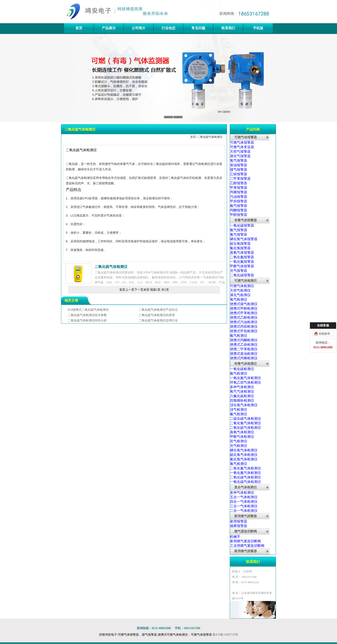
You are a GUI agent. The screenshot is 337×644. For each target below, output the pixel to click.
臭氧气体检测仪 (242, 432)
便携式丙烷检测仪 (244, 327)
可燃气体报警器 (246, 137)
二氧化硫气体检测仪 (210, 137)
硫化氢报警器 (240, 244)
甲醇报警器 (239, 215)
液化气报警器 (240, 156)
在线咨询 (324, 334)
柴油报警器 (239, 165)
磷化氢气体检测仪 (244, 450)
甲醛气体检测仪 (242, 437)
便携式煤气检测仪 (244, 304)
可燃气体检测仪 (246, 281)
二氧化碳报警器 (242, 275)
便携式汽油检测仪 (244, 322)
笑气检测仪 (239, 441)
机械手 (235, 537)
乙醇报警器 (239, 183)
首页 (79, 28)
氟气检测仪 (239, 414)
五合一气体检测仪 (244, 497)
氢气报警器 (239, 161)
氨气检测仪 (239, 336)
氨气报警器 (239, 206)
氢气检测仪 (239, 299)
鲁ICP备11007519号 (225, 635)
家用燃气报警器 (246, 516)
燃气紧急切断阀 (246, 531)
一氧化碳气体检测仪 (245, 482)
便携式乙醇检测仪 (244, 317)
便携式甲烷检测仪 (244, 331)
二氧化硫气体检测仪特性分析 (87, 320)
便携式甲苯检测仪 (244, 313)
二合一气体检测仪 (244, 511)
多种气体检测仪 (242, 387)
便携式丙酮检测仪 (244, 340)
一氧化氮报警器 (242, 262)
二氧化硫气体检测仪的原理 (157, 315)
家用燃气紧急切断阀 (245, 541)
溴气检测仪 (239, 410)
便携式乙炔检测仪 (244, 345)
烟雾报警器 (239, 526)
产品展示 (109, 28)
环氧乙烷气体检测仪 (245, 382)
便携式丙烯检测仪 (244, 358)
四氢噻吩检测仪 (242, 400)
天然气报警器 (240, 151)
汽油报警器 (239, 197)
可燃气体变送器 (242, 147)
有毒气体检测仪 (246, 364)
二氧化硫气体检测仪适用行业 (158, 320)
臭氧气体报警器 (242, 253)
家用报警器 (239, 521)
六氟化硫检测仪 (242, 396)
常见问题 (198, 28)
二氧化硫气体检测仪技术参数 (87, 315)
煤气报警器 (239, 170)
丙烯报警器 (239, 192)
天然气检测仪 (240, 290)
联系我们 (228, 28)
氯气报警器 (239, 234)
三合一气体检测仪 (244, 506)
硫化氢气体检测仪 (244, 455)
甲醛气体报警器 (242, 266)
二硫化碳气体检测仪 (245, 419)
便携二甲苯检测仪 (244, 349)
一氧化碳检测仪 (242, 369)
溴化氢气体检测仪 (244, 405)
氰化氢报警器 (240, 248)
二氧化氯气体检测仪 (245, 423)
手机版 (258, 28)
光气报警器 (239, 271)
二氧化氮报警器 (242, 257)
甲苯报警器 (239, 188)
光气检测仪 (239, 446)
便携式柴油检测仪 (244, 354)
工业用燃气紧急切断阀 (247, 546)
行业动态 (168, 28)
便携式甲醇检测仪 (244, 308)
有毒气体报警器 (246, 220)
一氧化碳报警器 (242, 225)
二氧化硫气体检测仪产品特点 (158, 310)
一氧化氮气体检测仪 (245, 378)
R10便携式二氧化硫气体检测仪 (88, 310)
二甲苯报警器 (240, 179)
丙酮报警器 (239, 210)
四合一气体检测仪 (244, 502)
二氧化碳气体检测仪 (245, 477)
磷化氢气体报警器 (244, 239)
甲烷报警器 (239, 201)
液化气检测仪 (240, 295)
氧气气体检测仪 (242, 391)
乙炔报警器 (239, 174)
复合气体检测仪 (246, 487)
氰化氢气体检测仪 (244, 459)
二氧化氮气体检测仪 (245, 468)
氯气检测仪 (239, 464)
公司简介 (139, 28)
